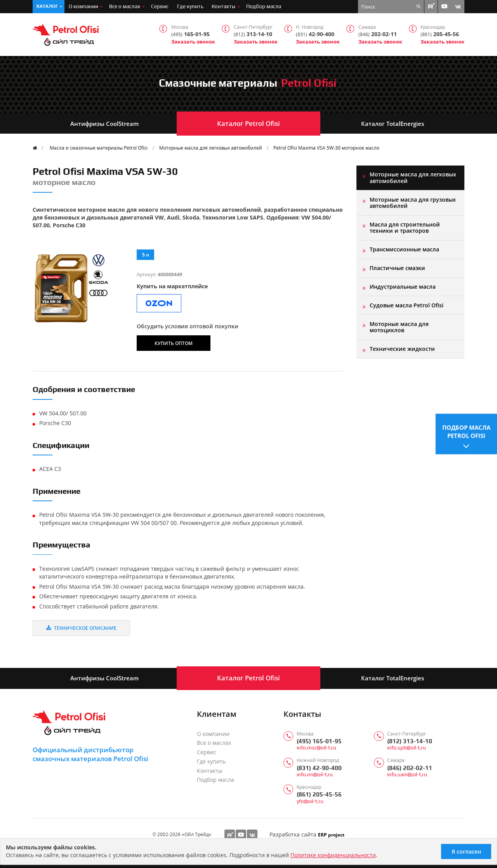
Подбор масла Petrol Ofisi (466, 431)
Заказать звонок (193, 42)
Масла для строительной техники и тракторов (405, 227)
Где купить (190, 6)
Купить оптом (174, 343)
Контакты (223, 6)
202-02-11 (378, 34)
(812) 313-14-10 (410, 741)
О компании (83, 6)
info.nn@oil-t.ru (315, 775)
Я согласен (466, 851)
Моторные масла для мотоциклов (399, 327)
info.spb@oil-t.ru (407, 748)
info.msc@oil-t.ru (316, 748)
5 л (146, 254)
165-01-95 (190, 34)
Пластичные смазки (397, 268)
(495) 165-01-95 (319, 741)
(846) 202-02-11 (410, 768)
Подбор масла (264, 6)
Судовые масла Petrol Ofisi (407, 305)
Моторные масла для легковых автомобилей (211, 148)
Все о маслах (125, 6)
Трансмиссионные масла (404, 249)
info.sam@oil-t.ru (407, 775)
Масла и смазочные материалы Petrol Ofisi (99, 148)
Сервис (160, 6)
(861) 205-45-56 (319, 794)
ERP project (331, 835)
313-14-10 (253, 34)
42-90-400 (315, 34)
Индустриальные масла (403, 287)
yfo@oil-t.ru (310, 801)
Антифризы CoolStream (104, 124)
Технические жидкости (402, 349)
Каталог (47, 6)
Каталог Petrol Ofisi (248, 123)
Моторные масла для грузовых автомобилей (413, 203)
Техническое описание (81, 628)
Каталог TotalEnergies (393, 124)
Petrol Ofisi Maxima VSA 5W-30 (326, 148)
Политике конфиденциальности (333, 855)
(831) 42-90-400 (319, 768)
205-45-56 (440, 34)
